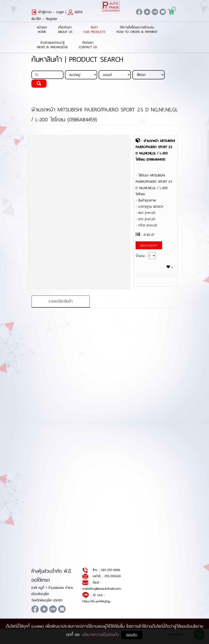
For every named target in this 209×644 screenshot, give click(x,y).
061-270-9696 (111, 570)
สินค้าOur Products (94, 30)
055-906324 (113, 576)
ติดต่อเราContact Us (88, 45)
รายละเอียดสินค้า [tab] (61, 301)
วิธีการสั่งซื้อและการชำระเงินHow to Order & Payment (137, 30)
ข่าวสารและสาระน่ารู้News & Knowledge (52, 45)
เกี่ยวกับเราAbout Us (65, 30)
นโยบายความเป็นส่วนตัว (101, 635)
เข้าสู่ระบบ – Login (48, 12)
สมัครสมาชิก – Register (57, 15)
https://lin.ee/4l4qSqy (96, 601)
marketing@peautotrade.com (102, 589)
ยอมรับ (132, 635)
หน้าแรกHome (42, 30)
